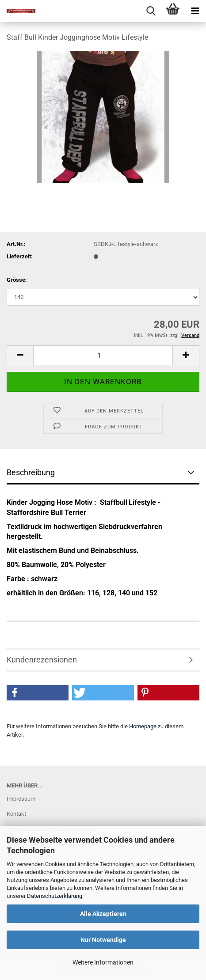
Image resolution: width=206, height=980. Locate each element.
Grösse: (17, 280)
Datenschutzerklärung (55, 896)
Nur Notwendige (103, 940)
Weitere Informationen (103, 962)
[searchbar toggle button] (151, 11)
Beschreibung (31, 472)
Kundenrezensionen (42, 660)
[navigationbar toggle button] (195, 11)
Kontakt (16, 814)
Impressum (21, 799)
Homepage (143, 726)
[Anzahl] (103, 355)
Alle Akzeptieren (103, 914)
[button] (20, 355)
